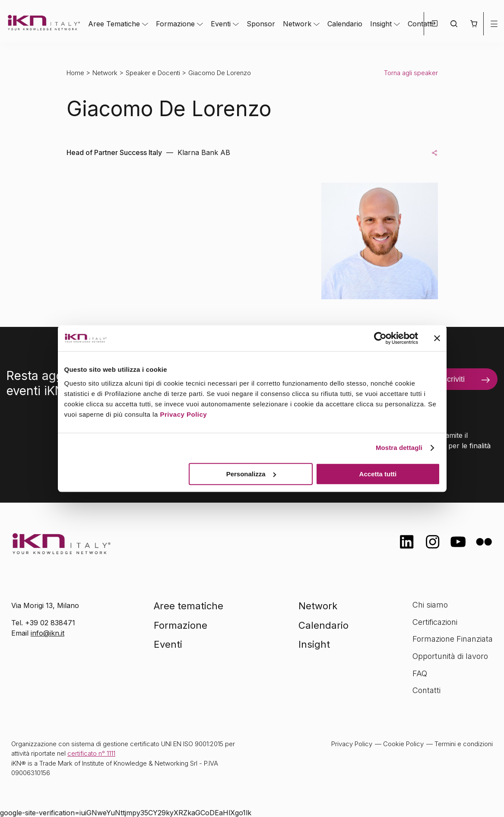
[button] (474, 24)
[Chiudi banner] (437, 338)
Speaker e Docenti (153, 73)
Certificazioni (435, 622)
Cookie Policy (403, 744)
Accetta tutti (378, 474)
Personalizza (251, 474)
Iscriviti (453, 379)
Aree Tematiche (114, 24)
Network (297, 24)
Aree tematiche (189, 606)
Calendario (345, 24)
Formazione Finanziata (453, 639)
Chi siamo (430, 605)
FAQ (420, 673)
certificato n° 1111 (91, 753)
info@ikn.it (48, 633)
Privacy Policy (183, 414)
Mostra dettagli (399, 448)
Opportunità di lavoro (450, 656)
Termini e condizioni (464, 744)
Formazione (175, 24)
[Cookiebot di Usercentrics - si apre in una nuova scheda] (380, 338)
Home (75, 73)
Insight (381, 24)
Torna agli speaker (411, 73)
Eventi (221, 24)
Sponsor (261, 24)
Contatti (420, 24)
